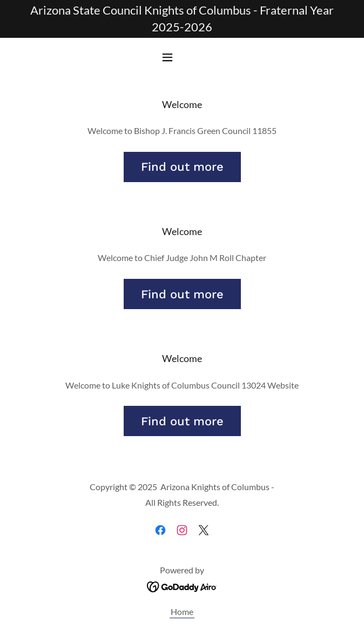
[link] (160, 530)
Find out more (182, 167)
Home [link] (182, 611)
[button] (182, 57)
